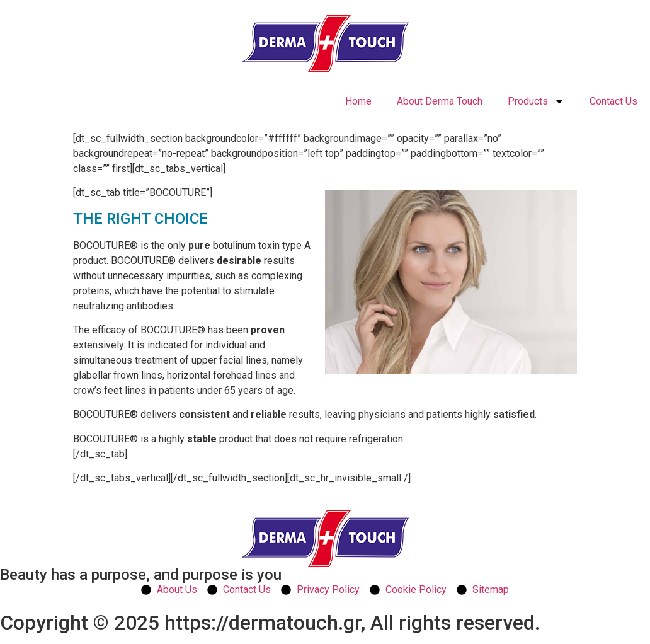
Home (358, 101)
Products (536, 101)
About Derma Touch (440, 101)
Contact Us (613, 101)
